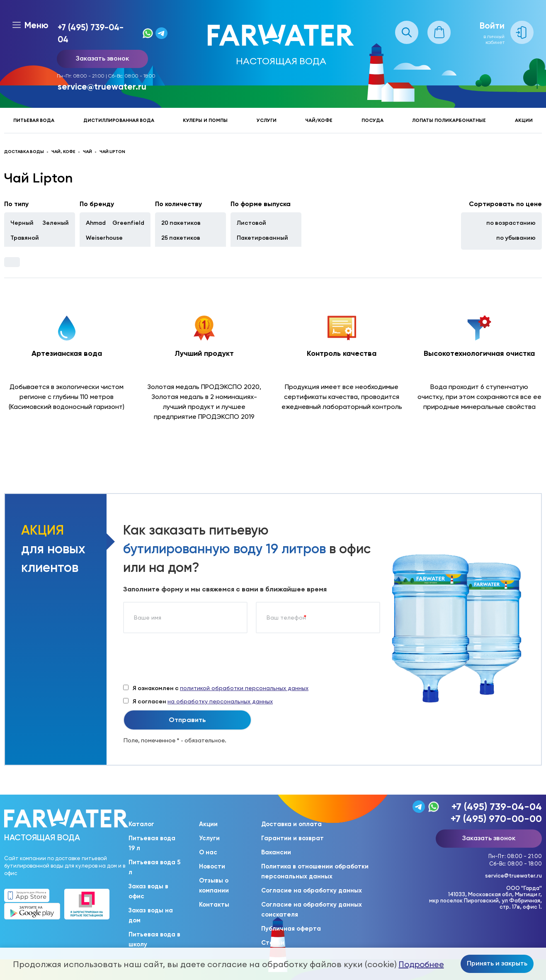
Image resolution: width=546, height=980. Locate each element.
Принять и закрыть (497, 963)
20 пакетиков (181, 223)
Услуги (267, 120)
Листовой (251, 223)
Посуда (372, 120)
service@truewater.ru (102, 86)
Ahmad (96, 223)
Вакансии (276, 852)
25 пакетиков (181, 238)
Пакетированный (262, 238)
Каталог (141, 824)
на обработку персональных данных (220, 701)
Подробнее (421, 964)
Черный (22, 223)
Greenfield (128, 223)
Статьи (273, 943)
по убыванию (516, 238)
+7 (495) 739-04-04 (91, 33)
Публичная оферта (291, 929)
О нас (208, 852)
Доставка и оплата (291, 824)
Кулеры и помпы (205, 120)
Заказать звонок (102, 58)
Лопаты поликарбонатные (449, 120)
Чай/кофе (319, 120)
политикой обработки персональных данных (244, 688)
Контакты (214, 905)
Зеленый (56, 223)
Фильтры (12, 262)
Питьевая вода (34, 120)
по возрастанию (511, 223)
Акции (524, 120)
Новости (212, 866)
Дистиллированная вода (119, 120)
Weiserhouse (104, 238)
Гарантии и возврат (292, 838)
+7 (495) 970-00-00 (496, 818)
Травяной (25, 238)
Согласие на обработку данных (312, 890)
